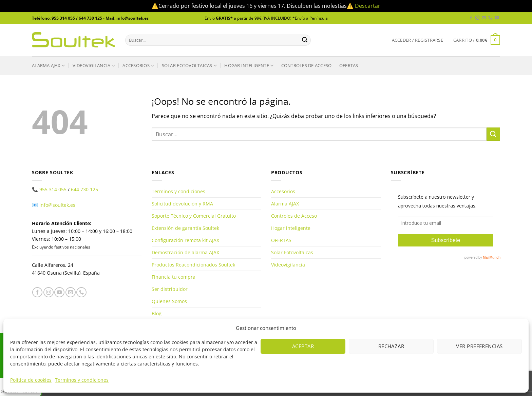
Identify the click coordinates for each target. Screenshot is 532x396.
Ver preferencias (479, 346)
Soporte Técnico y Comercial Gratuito (194, 216)
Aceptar (303, 346)
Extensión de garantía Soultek (185, 228)
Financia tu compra (174, 277)
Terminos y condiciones (82, 380)
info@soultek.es (57, 205)
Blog (157, 313)
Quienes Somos (169, 301)
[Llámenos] (490, 18)
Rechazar (391, 346)
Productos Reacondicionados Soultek (193, 265)
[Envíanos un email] (484, 18)
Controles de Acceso (307, 65)
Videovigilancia (94, 66)
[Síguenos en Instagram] (477, 18)
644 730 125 (84, 189)
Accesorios (138, 66)
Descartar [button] (368, 6)
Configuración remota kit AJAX (185, 240)
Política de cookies (31, 380)
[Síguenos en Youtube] (497, 18)
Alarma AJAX (48, 66)
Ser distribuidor (170, 289)
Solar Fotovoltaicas (189, 66)
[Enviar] (305, 40)
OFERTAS (349, 65)
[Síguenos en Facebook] (471, 18)
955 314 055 (53, 189)
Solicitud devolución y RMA (182, 204)
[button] (417, 40)
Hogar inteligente (249, 66)
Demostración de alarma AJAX (185, 252)
